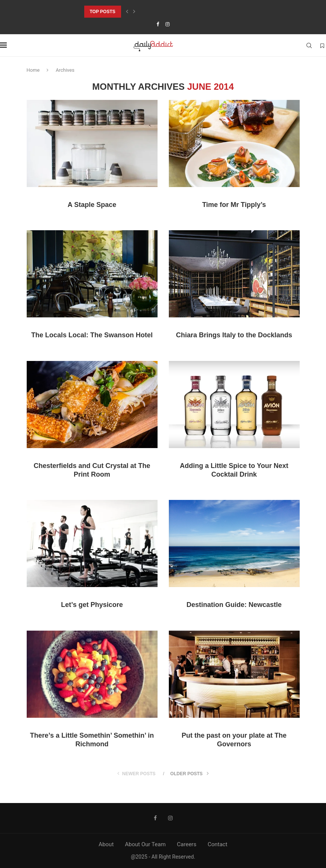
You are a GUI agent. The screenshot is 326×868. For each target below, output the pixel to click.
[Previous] (127, 12)
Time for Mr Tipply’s (234, 205)
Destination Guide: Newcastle (234, 605)
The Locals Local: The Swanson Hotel (92, 335)
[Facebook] (158, 24)
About (106, 844)
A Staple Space (92, 205)
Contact (217, 844)
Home (33, 70)
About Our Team (145, 844)
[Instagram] (168, 24)
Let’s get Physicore (92, 605)
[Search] (309, 45)
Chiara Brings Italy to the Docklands (234, 335)
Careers (187, 844)
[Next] (134, 12)
